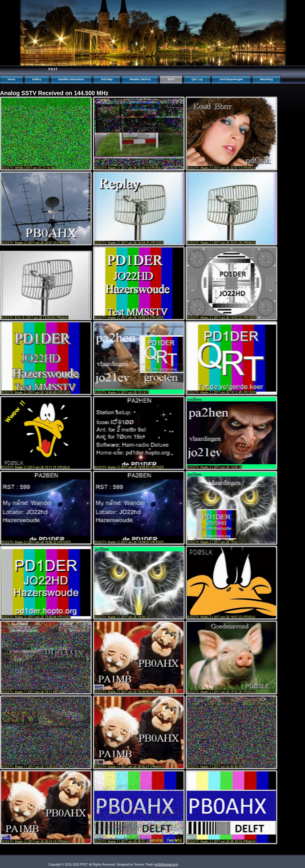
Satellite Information (71, 79)
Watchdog (266, 79)
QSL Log (197, 79)
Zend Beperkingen (231, 79)
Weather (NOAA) (140, 79)
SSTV (171, 79)
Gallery (37, 79)
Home (11, 79)
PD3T (53, 69)
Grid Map (107, 79)
